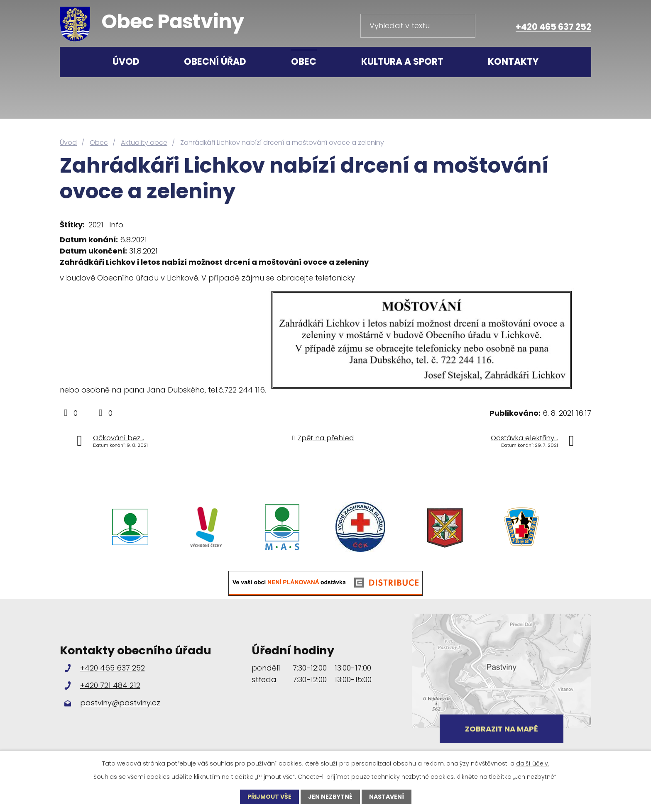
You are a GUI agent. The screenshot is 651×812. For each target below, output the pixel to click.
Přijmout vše (269, 797)
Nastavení (387, 797)
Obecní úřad (215, 62)
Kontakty (513, 62)
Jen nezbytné (330, 797)
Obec (304, 62)
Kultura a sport (402, 62)
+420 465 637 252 (553, 27)
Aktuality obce (144, 143)
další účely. (533, 763)
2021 (96, 225)
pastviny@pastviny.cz (120, 703)
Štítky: (72, 225)
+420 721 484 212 (110, 685)
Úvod (126, 62)
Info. (117, 225)
